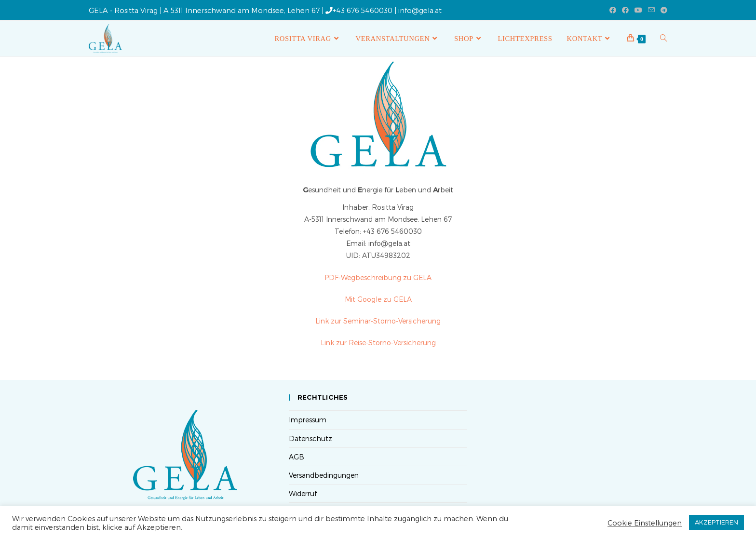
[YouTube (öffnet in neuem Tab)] (638, 10)
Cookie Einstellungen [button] (645, 523)
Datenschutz (310, 438)
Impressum (308, 420)
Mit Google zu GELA (378, 299)
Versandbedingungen (324, 475)
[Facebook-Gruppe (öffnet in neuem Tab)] (625, 10)
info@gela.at (420, 10)
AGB (297, 457)
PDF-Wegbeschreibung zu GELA (378, 277)
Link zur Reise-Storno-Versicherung (378, 343)
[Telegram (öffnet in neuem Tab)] (662, 10)
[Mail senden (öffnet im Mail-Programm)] (651, 10)
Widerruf (303, 493)
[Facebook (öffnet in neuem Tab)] (613, 10)
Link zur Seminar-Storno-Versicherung (378, 321)
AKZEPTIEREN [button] (716, 522)
